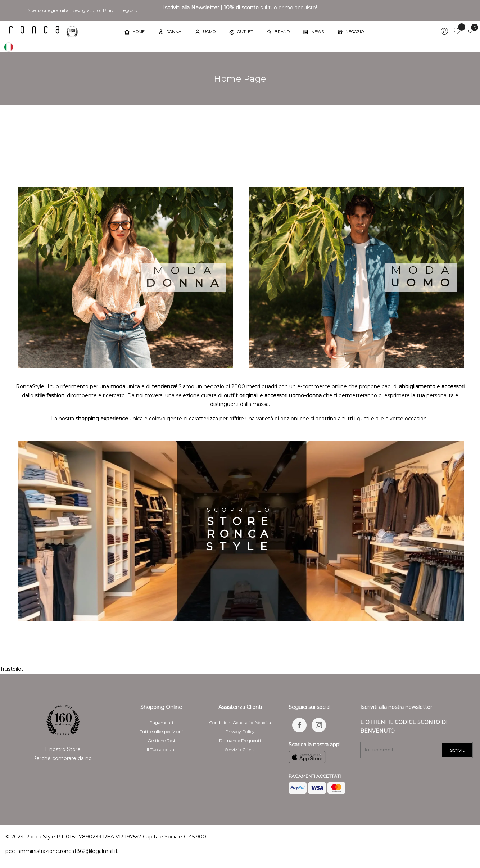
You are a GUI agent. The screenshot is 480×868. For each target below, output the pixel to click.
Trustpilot (12, 669)
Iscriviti (457, 750)
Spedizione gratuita (48, 10)
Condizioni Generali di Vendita (240, 722)
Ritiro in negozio (120, 10)
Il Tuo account (161, 749)
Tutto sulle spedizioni (161, 731)
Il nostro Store (63, 749)
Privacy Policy (240, 731)
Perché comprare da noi (63, 758)
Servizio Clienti (240, 749)
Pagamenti (161, 722)
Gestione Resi (161, 740)
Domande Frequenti (240, 740)
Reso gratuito (86, 10)
